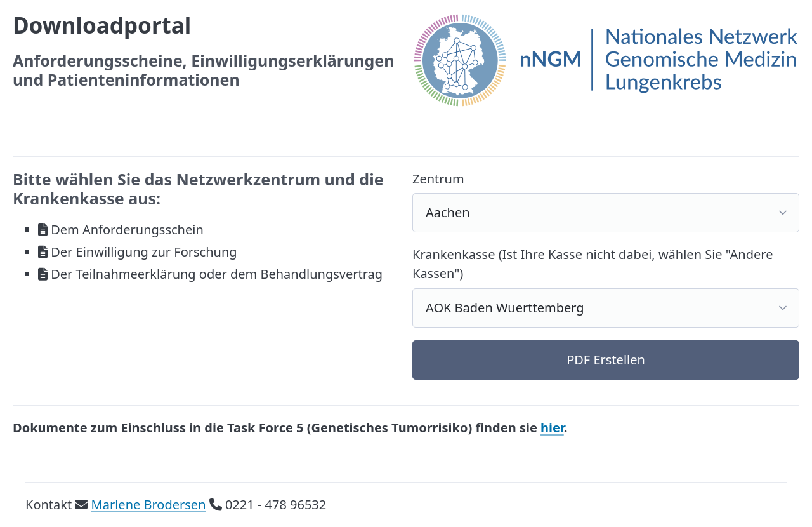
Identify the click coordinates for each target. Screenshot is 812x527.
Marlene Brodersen (149, 504)
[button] (606, 360)
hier (552, 428)
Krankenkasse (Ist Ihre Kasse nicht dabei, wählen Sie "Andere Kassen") (593, 264)
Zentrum (438, 179)
